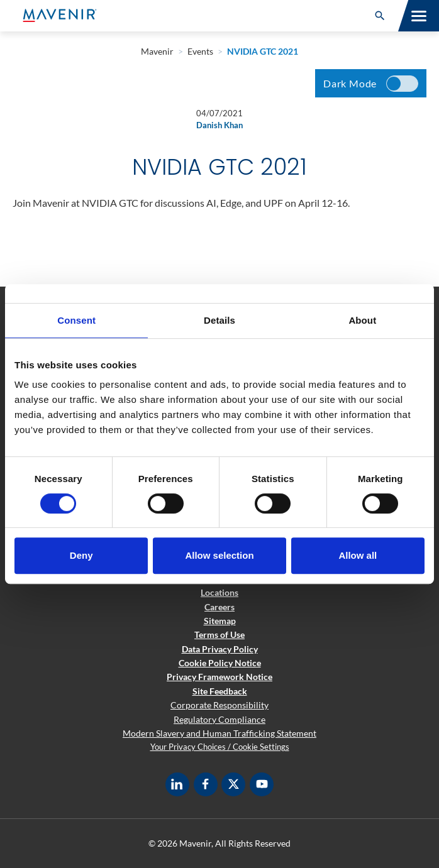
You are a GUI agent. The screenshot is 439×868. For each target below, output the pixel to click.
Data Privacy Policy (220, 649)
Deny (81, 555)
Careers (219, 607)
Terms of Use (219, 635)
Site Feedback (220, 691)
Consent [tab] (76, 320)
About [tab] (362, 320)
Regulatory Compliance (219, 719)
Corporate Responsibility (219, 705)
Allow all (358, 555)
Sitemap (220, 621)
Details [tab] (219, 320)
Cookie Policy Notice (220, 663)
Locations (219, 592)
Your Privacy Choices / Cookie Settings (220, 747)
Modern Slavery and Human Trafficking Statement (219, 733)
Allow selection (219, 555)
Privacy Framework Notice (219, 677)
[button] (380, 16)
